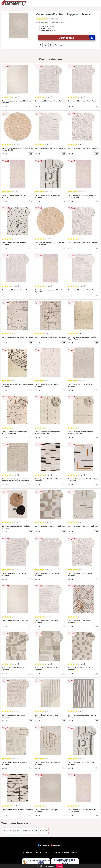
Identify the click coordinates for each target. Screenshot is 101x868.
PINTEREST (56, 845)
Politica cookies (71, 852)
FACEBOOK (43, 845)
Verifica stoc (77, 38)
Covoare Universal (12, 831)
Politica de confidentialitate (51, 852)
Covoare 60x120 (30, 831)
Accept (60, 866)
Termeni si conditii (31, 852)
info (31, 106)
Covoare (44, 831)
